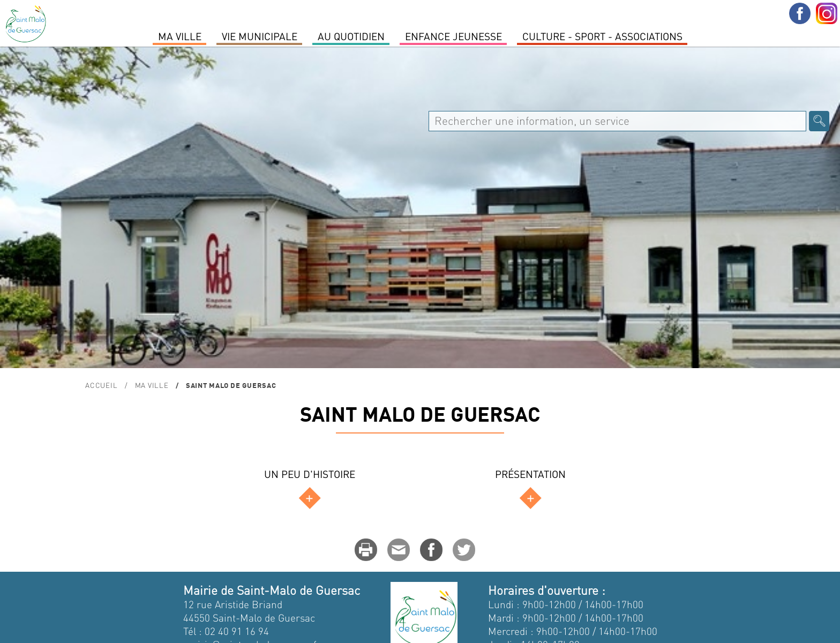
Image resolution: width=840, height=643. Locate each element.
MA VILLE (180, 36)
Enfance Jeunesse (453, 36)
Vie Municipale (260, 36)
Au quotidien (351, 36)
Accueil (101, 385)
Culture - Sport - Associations (602, 36)
